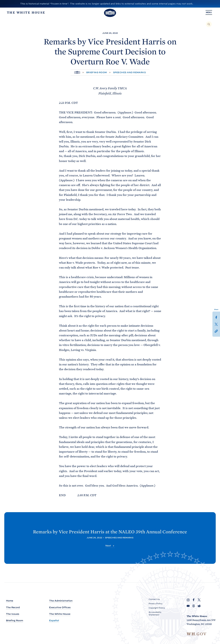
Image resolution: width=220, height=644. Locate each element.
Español (54, 621)
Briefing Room (97, 72)
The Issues (13, 614)
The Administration (61, 601)
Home (10, 601)
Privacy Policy (155, 604)
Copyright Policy (157, 608)
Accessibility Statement (155, 614)
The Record (13, 607)
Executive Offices (60, 607)
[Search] (209, 24)
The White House (60, 614)
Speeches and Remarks (130, 72)
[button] (216, 331)
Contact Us (154, 599)
